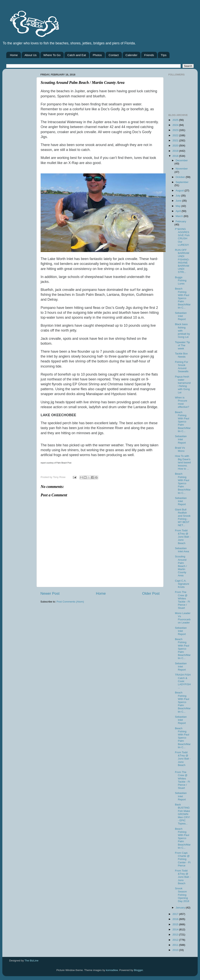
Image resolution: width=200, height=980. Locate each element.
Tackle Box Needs (181, 355)
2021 (176, 140)
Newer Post (50, 593)
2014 (176, 929)
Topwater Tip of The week (183, 345)
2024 (176, 125)
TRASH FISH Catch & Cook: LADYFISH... (183, 681)
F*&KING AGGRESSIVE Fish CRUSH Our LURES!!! (182, 237)
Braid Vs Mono (180, 449)
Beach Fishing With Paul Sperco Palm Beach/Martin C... (183, 298)
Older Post (151, 593)
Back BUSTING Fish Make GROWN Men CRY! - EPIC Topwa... (183, 814)
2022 (176, 135)
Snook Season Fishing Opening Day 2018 (182, 895)
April (179, 211)
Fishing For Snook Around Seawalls (182, 367)
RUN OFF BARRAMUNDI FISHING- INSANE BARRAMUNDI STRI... (182, 261)
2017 (176, 914)
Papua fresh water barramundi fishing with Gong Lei (183, 385)
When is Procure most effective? (182, 402)
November (182, 169)
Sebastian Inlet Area (182, 550)
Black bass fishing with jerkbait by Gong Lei (183, 331)
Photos (97, 55)
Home (14, 55)
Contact (114, 55)
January (181, 908)
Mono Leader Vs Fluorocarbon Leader (183, 618)
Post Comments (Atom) (70, 602)
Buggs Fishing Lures (181, 280)
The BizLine (32, 961)
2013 (176, 935)
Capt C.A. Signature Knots (182, 584)
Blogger (138, 970)
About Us (31, 55)
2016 (176, 919)
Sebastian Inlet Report (181, 316)
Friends (149, 55)
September (182, 182)
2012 (176, 940)
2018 (176, 156)
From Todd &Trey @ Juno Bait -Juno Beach (183, 537)
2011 (176, 945)
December (182, 160)
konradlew (112, 970)
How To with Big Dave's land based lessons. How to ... (183, 462)
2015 (176, 924)
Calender (132, 55)
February (181, 221)
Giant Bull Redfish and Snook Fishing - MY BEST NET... (183, 517)
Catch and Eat (77, 55)
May (178, 206)
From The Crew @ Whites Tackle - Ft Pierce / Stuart (183, 600)
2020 (176, 146)
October (181, 177)
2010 (176, 950)
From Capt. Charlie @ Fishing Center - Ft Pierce (183, 859)
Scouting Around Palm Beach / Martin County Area (181, 566)
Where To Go (52, 55)
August (180, 191)
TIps (164, 55)
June (179, 201)
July (178, 196)
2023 (176, 130)
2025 (176, 120)
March (180, 216)
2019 (176, 151)
